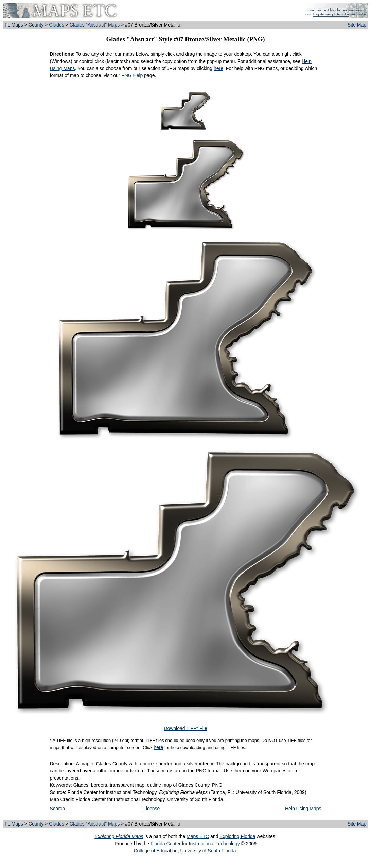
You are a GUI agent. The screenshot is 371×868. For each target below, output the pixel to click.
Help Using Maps (303, 809)
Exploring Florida (237, 836)
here (218, 68)
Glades (56, 25)
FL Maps (14, 25)
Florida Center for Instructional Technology (195, 844)
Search (57, 809)
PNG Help (132, 75)
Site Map (357, 25)
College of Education (155, 851)
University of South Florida (208, 851)
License (152, 809)
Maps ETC (198, 836)
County (36, 25)
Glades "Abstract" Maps (94, 25)
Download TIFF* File (185, 728)
